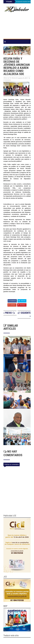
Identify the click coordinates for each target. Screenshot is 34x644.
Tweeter (22, 301)
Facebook (12, 301)
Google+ (12, 305)
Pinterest (22, 305)
